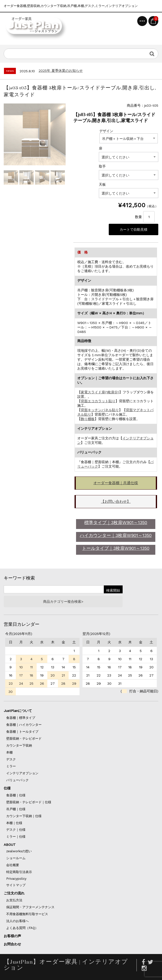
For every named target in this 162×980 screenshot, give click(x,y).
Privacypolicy (16, 879)
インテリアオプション (22, 773)
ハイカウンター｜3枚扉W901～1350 (116, 535)
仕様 (7, 788)
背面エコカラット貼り (98, 401)
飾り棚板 (88, 419)
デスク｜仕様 (16, 830)
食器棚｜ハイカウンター (24, 725)
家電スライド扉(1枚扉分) (100, 392)
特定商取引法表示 (19, 872)
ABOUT (10, 845)
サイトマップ (16, 885)
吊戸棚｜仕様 (16, 809)
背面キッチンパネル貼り (100, 410)
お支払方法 (14, 900)
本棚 (9, 752)
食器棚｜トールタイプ (22, 732)
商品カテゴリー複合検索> (63, 602)
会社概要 (13, 865)
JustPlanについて (18, 711)
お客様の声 (12, 936)
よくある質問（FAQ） (22, 928)
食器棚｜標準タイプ (21, 718)
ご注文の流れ (14, 893)
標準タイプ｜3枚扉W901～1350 (116, 522)
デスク (11, 759)
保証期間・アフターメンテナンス (30, 907)
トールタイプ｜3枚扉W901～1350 (116, 548)
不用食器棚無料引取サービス (27, 914)
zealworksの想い (19, 851)
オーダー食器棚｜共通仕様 (116, 483)
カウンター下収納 (19, 745)
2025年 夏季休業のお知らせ (61, 71)
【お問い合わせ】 (116, 502)
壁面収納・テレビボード (24, 739)
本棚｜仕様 (14, 823)
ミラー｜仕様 (16, 837)
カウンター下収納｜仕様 (24, 816)
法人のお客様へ (17, 921)
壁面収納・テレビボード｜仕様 (29, 802)
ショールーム (16, 858)
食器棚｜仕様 (16, 795)
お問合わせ (12, 944)
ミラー (11, 766)
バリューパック (17, 780)
